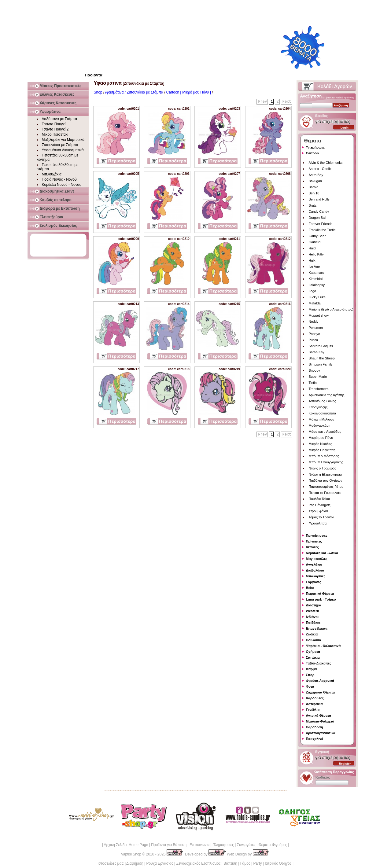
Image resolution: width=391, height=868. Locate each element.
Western (313, 611)
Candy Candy (319, 211)
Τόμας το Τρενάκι (322, 517)
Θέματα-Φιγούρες (273, 845)
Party (257, 863)
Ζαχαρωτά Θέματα (321, 692)
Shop (98, 92)
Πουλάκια (314, 640)
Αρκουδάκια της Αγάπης (327, 395)
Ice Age (314, 267)
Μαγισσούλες (317, 559)
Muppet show (319, 315)
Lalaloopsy (317, 285)
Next (287, 102)
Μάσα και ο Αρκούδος (325, 432)
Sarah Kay (317, 352)
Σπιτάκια (313, 657)
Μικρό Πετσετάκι (55, 134)
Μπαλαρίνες (316, 576)
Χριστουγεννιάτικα (321, 733)
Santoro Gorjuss (321, 346)
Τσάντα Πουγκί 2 (55, 129)
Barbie (314, 187)
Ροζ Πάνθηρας (320, 505)
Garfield (315, 242)
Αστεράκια (314, 704)
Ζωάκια (312, 634)
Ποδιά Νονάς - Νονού (59, 179)
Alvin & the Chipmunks (326, 163)
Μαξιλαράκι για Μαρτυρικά (63, 140)
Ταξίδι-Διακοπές (319, 663)
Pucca (314, 340)
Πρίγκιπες (314, 541)
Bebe (310, 588)
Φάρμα (312, 669)
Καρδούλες (315, 698)
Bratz (313, 205)
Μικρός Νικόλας (321, 444)
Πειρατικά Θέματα (320, 594)
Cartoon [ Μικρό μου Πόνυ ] (189, 92)
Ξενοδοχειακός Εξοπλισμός (198, 863)
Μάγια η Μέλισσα (322, 419)
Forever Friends (321, 224)
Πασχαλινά (315, 739)
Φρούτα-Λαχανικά (320, 681)
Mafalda (315, 303)
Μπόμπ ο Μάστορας (324, 456)
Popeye (314, 334)
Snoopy (314, 370)
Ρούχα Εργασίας (160, 863)
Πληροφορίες (223, 845)
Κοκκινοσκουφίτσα (323, 413)
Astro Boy (316, 175)
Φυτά (310, 686)
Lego (312, 291)
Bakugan (315, 181)
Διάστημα (314, 605)
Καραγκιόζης (318, 407)
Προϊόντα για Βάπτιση (169, 845)
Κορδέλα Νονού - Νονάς (62, 185)
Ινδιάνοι (312, 617)
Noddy (314, 322)
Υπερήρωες (315, 147)
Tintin (313, 383)
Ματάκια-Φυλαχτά (320, 721)
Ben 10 (314, 193)
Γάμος (245, 863)
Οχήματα (313, 652)
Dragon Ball (317, 218)
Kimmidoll (316, 279)
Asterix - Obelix (320, 169)
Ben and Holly (319, 199)
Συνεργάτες (246, 845)
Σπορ (310, 675)
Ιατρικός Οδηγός (278, 863)
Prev (262, 102)
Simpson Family (321, 364)
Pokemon (316, 328)
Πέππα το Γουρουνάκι (325, 493)
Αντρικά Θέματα (319, 715)
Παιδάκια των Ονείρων (326, 480)
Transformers (319, 389)
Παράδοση (315, 727)
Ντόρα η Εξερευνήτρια (325, 474)
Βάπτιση (230, 863)
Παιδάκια (313, 623)
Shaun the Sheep (322, 358)
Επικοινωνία (199, 845)
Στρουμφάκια (318, 511)
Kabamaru (317, 273)
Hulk (312, 260)
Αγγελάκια (314, 565)
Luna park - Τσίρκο (321, 599)
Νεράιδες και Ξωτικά (322, 553)
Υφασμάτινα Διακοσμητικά (63, 150)
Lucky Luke (317, 297)
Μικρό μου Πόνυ (321, 438)
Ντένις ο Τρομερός (323, 468)
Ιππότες (312, 547)
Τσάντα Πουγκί (54, 124)
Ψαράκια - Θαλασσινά (323, 646)
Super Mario (318, 377)
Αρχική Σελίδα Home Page (126, 845)
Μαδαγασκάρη (320, 425)
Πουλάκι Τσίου (319, 499)
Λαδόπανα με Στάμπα (59, 119)
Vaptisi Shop (131, 854)
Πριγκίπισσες (317, 535)
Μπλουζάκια (52, 174)
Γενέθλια (313, 710)
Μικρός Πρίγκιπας (322, 450)
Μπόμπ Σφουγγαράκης (326, 462)
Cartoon (312, 153)
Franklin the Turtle (322, 230)
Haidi (313, 248)
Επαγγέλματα (317, 628)
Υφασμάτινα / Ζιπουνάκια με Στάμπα (134, 92)
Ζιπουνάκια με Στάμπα (60, 145)
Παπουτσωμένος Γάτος (326, 487)
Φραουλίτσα (318, 523)
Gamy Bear (317, 236)
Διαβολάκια (315, 570)
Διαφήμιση (135, 863)
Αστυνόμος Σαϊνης (322, 401)
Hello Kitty (316, 254)
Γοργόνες (314, 582)
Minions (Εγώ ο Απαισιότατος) (331, 309)
